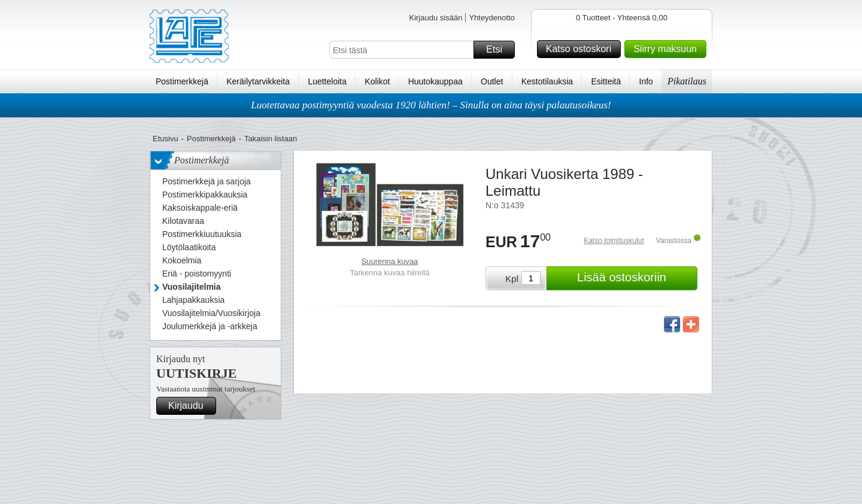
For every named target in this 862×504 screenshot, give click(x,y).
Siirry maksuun (668, 49)
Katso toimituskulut (614, 241)
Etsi (499, 50)
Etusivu (166, 139)
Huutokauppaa (435, 81)
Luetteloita (327, 81)
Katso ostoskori (582, 49)
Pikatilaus (687, 81)
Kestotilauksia (547, 81)
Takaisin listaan (271, 139)
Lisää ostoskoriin (635, 278)
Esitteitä (606, 81)
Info (646, 81)
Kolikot (377, 81)
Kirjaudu (190, 406)
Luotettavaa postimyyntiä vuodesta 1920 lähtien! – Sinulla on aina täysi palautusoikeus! (431, 105)
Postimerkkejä (182, 81)
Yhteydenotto (492, 18)
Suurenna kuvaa (390, 261)
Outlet (492, 81)
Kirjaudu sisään (435, 18)
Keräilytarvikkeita (258, 81)
